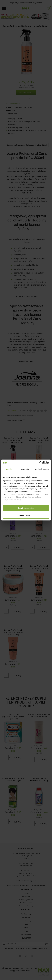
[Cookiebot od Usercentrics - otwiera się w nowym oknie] (39, 463)
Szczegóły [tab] (25, 469)
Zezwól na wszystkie (26, 508)
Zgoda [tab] (9, 469)
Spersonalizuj (26, 515)
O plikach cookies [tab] (42, 469)
